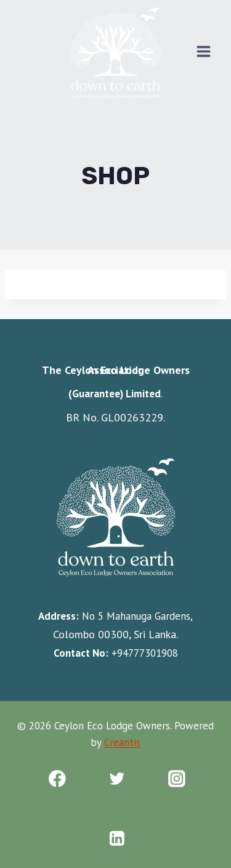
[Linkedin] (117, 839)
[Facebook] (57, 779)
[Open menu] (203, 51)
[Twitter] (117, 779)
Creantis (122, 742)
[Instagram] (176, 779)
